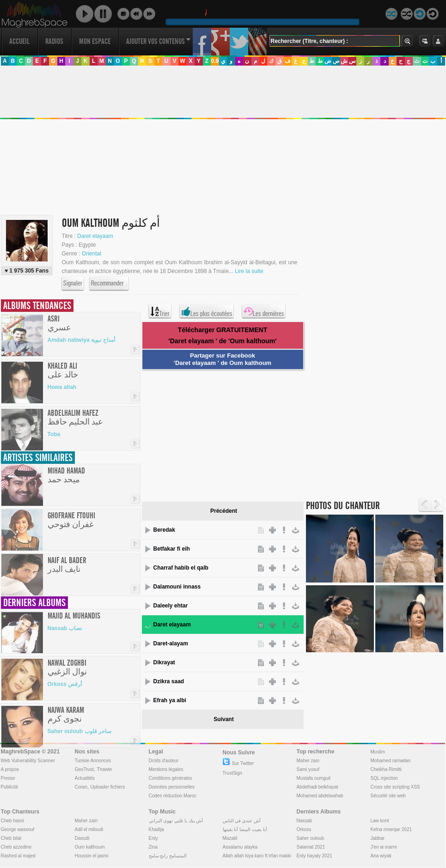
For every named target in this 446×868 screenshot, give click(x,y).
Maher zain (308, 761)
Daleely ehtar (171, 606)
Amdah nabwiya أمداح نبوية (81, 340)
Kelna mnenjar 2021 (391, 829)
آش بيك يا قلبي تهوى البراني (176, 821)
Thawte (104, 769)
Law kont (380, 821)
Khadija (156, 829)
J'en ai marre (384, 847)
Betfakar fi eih (172, 549)
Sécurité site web (388, 796)
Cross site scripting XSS (395, 787)
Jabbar (378, 838)
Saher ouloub (311, 838)
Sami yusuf (308, 769)
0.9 (215, 61)
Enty (153, 838)
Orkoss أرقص (65, 684)
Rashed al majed (18, 856)
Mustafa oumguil (314, 778)
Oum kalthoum (90, 847)
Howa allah (62, 387)
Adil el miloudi (89, 829)
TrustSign (232, 773)
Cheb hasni (13, 821)
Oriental (92, 254)
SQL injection (384, 778)
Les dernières (264, 311)
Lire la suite (249, 271)
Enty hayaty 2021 (315, 856)
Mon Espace (95, 41)
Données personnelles (172, 787)
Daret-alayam (171, 643)
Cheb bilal (11, 838)
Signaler (73, 284)
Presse (8, 778)
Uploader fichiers (107, 787)
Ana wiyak (381, 856)
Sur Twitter (238, 763)
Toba (54, 434)
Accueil (19, 41)
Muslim (378, 752)
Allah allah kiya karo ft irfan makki (257, 856)
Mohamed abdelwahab (320, 796)
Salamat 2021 (311, 847)
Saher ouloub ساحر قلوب (79, 731)
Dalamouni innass (177, 587)
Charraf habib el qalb (181, 568)
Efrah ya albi (170, 700)
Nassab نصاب (65, 628)
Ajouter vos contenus (159, 41)
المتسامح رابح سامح (168, 856)
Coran (81, 787)
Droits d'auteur (164, 761)
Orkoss (304, 829)
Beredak (164, 530)
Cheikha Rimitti (386, 769)
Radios (54, 41)
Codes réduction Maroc (173, 796)
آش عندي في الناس (242, 821)
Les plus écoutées (207, 311)
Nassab (305, 821)
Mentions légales (166, 769)
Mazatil (230, 838)
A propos (10, 769)
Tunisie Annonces (93, 761)
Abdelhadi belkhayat (318, 787)
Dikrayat (164, 662)
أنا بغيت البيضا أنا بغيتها (245, 829)
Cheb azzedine (16, 847)
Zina (153, 847)
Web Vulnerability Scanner (28, 761)
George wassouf (18, 829)
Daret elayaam (95, 236)
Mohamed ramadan (391, 761)
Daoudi (82, 838)
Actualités (85, 778)
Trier (160, 311)
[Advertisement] (220, 434)
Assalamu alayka (240, 847)
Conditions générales (171, 778)
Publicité (10, 787)
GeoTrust (84, 769)
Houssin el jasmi (92, 856)
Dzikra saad (169, 681)
